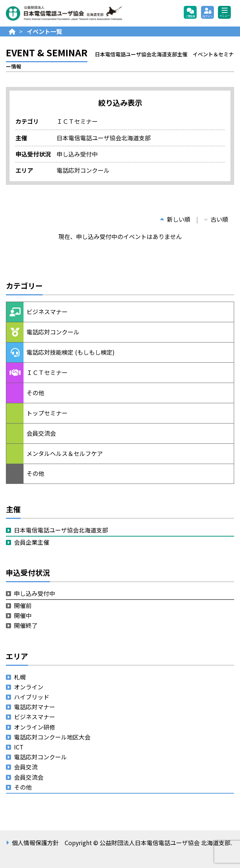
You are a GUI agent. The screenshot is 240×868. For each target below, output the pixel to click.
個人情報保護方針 (35, 843)
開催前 (23, 605)
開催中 (23, 615)
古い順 (216, 219)
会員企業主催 (32, 542)
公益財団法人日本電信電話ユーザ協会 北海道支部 (85, 13)
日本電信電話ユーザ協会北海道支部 (61, 530)
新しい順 (175, 219)
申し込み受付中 (35, 593)
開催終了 (26, 625)
